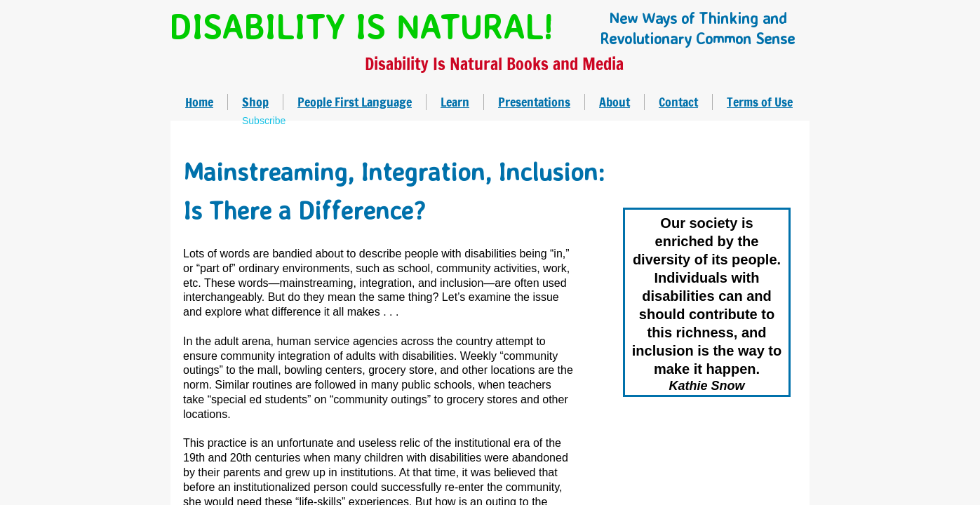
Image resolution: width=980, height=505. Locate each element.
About (615, 102)
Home (199, 102)
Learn (455, 102)
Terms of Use (760, 102)
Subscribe (264, 121)
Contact (678, 102)
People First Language (355, 102)
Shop (255, 102)
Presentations (534, 102)
